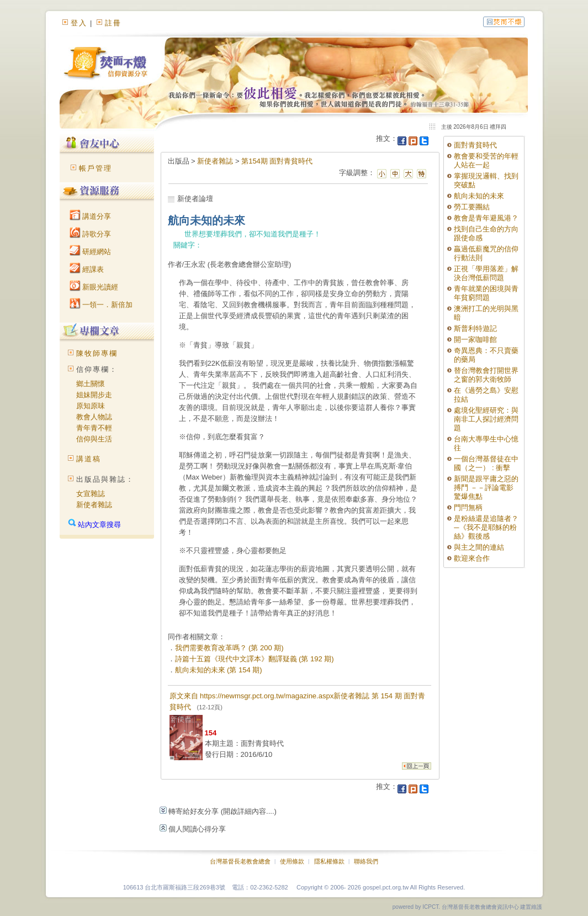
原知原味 (91, 406)
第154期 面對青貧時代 (277, 161)
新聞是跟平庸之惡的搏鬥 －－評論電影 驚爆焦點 (486, 488)
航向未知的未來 (479, 196)
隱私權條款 (329, 861)
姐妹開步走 (94, 395)
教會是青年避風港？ (486, 218)
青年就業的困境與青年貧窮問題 (486, 293)
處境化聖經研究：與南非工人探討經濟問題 (486, 419)
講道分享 (91, 216)
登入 (79, 23)
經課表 (87, 269)
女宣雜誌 (91, 494)
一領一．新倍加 (101, 305)
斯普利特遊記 (475, 328)
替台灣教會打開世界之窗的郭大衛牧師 (486, 375)
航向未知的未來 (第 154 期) (219, 670)
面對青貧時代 (475, 145)
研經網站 (91, 252)
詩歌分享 (91, 234)
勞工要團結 (472, 207)
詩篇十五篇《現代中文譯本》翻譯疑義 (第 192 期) (255, 659)
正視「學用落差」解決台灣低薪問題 (486, 273)
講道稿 (89, 459)
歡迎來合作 (472, 558)
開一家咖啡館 (475, 339)
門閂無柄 (468, 507)
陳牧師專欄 (97, 353)
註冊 (113, 23)
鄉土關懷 (91, 384)
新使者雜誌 (94, 505)
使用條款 (292, 861)
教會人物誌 (94, 417)
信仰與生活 (94, 439)
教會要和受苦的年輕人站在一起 (486, 160)
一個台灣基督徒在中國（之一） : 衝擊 (486, 463)
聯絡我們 (366, 861)
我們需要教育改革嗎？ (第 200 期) (229, 648)
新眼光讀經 (94, 287)
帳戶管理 (96, 168)
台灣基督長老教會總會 (240, 861)
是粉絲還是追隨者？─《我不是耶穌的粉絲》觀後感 (486, 527)
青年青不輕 (94, 428)
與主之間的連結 (479, 547)
